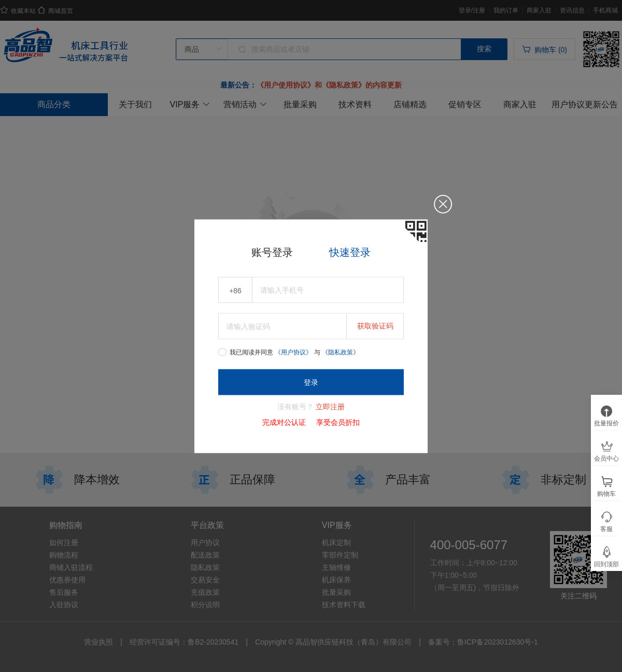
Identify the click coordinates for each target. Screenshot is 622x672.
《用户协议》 (294, 352)
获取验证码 (375, 325)
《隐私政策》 (341, 352)
